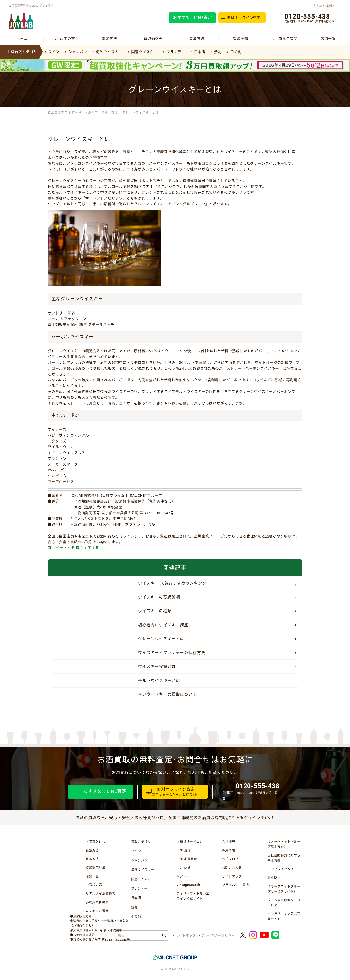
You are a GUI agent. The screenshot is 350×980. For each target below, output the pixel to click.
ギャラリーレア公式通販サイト (284, 916)
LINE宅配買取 (187, 859)
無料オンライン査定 (244, 18)
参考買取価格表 (97, 902)
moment (183, 867)
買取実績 (241, 39)
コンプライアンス (281, 869)
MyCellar (184, 876)
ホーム (22, 39)
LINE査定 (184, 850)
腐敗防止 (274, 877)
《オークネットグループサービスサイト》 (284, 889)
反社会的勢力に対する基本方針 (284, 858)
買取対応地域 (96, 867)
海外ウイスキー (109, 52)
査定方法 (109, 39)
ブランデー (176, 52)
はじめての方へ (66, 39)
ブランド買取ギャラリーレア (284, 903)
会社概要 (229, 842)
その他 (236, 52)
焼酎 (218, 52)
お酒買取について (99, 842)
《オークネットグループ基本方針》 (284, 844)
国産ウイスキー (144, 52)
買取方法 (197, 39)
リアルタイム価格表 (100, 893)
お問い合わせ (232, 867)
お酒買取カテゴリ (22, 52)
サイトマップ (232, 876)
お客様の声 (94, 885)
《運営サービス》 (190, 842)
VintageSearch (188, 885)
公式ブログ (230, 859)
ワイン (54, 52)
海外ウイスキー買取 (103, 112)
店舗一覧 (328, 39)
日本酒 (200, 52)
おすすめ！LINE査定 (193, 17)
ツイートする (62, 548)
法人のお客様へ (324, 6)
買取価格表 (153, 39)
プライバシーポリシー (239, 885)
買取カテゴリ (141, 842)
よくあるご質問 (284, 39)
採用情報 (229, 850)
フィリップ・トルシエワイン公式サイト (193, 896)
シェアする (87, 548)
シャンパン (78, 52)
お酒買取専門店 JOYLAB (66, 112)
